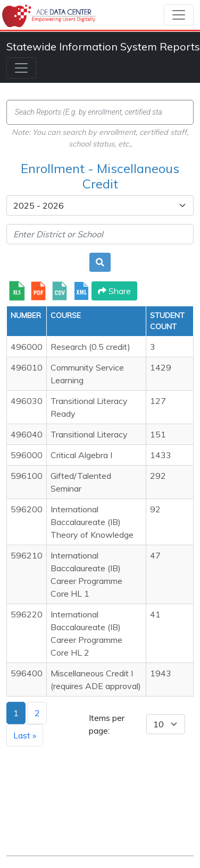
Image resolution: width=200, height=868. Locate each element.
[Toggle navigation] (179, 15)
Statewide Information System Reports (103, 46)
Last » (25, 735)
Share (114, 291)
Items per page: (107, 724)
